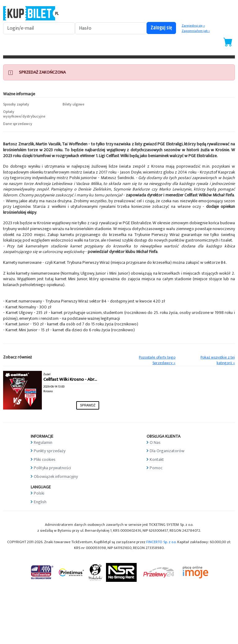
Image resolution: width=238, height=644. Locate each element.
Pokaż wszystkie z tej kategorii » (218, 360)
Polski (39, 493)
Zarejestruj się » (193, 26)
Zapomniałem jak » (196, 31)
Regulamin (43, 442)
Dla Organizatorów (167, 451)
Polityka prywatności (52, 468)
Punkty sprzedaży (50, 451)
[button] (30, 105)
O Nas (155, 442)
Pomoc (156, 468)
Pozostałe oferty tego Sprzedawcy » (157, 360)
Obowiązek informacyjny (56, 477)
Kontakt (157, 459)
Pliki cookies (45, 459)
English (40, 502)
